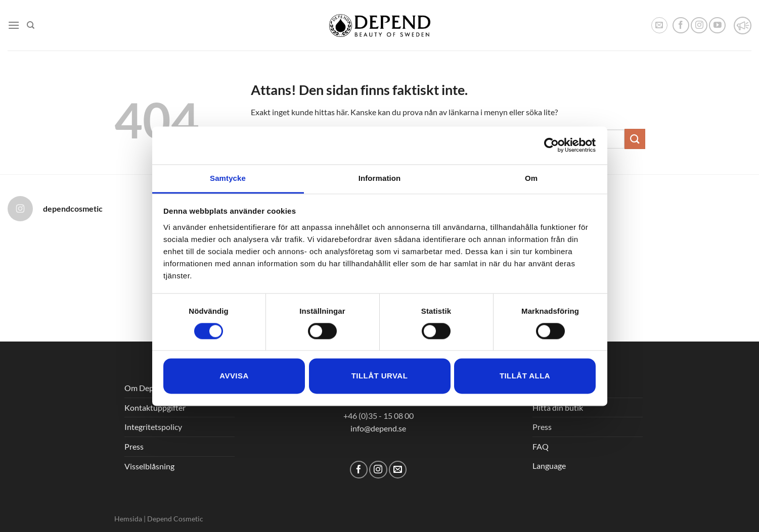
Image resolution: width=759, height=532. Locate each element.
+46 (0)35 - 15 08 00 (378, 416)
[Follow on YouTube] (717, 26)
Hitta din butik (558, 407)
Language (549, 466)
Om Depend (146, 388)
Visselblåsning (149, 466)
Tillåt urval (380, 376)
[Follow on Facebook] (681, 26)
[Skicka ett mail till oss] (398, 470)
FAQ (541, 446)
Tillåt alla (525, 376)
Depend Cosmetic (175, 519)
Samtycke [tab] (228, 178)
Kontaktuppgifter (155, 407)
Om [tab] (531, 178)
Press (134, 446)
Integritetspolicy (153, 427)
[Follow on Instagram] (699, 26)
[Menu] (14, 25)
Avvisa (234, 376)
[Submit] (635, 139)
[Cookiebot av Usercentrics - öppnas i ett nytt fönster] (551, 145)
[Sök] (31, 25)
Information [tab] (380, 178)
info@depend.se (378, 428)
